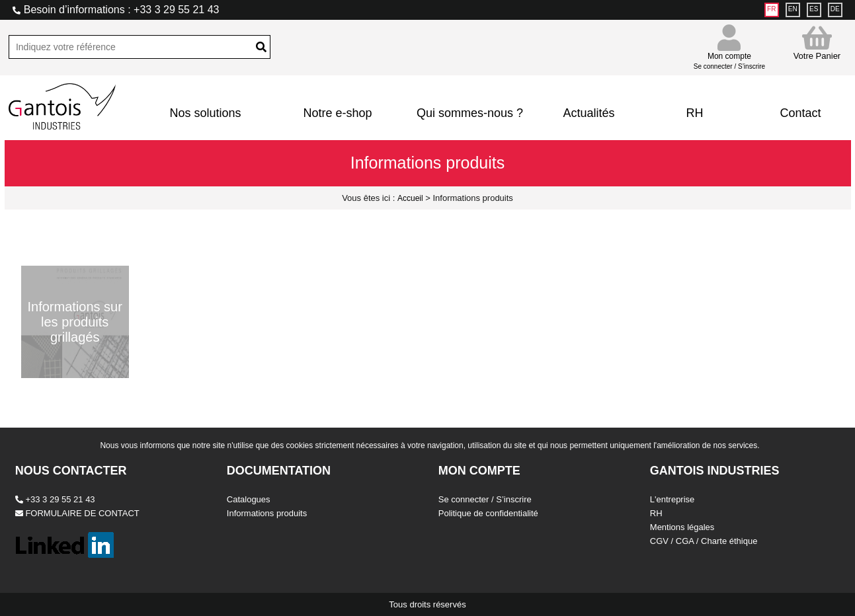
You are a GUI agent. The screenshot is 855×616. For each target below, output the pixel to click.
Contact (800, 113)
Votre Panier (817, 43)
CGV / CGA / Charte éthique (704, 541)
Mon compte (729, 55)
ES (814, 9)
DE (835, 9)
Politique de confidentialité (488, 513)
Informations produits (267, 513)
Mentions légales (682, 527)
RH (694, 113)
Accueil (410, 198)
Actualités (589, 113)
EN (793, 9)
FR (771, 9)
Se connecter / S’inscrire (485, 499)
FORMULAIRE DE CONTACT (77, 513)
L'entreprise (672, 499)
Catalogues (249, 499)
